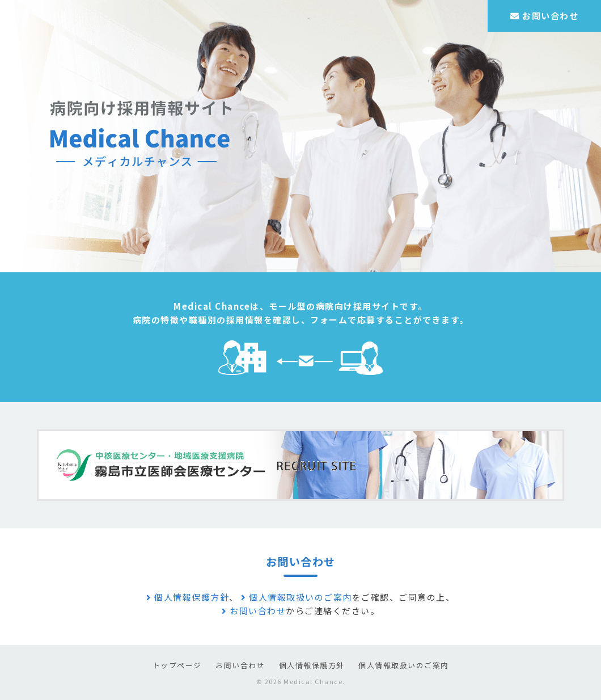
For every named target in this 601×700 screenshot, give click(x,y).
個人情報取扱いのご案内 (297, 597)
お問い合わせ (544, 16)
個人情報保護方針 (188, 597)
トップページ (177, 665)
